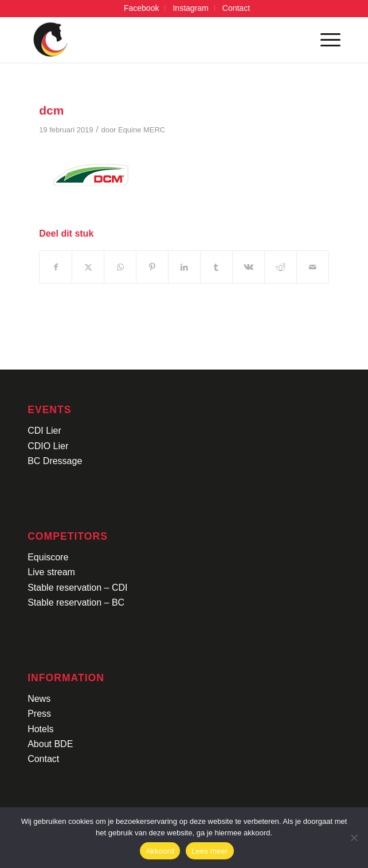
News (39, 699)
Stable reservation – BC (76, 602)
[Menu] (325, 40)
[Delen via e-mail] (313, 267)
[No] (354, 838)
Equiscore (48, 557)
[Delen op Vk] (248, 267)
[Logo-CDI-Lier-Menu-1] (153, 40)
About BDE (50, 744)
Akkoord (160, 851)
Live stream (51, 572)
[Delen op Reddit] (281, 267)
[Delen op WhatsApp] (120, 267)
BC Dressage (55, 461)
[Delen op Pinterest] (152, 267)
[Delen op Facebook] (56, 267)
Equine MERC (142, 130)
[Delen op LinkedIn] (184, 267)
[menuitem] (142, 8)
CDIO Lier (48, 446)
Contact (43, 759)
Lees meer (210, 851)
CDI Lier (44, 431)
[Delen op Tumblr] (216, 267)
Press (39, 714)
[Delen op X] (88, 267)
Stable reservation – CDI (77, 588)
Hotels (40, 729)
